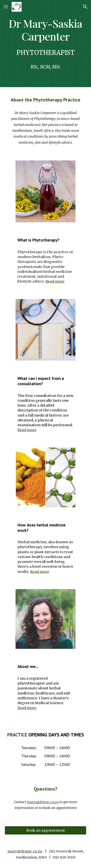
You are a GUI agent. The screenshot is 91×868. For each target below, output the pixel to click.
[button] (6, 7)
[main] (46, 29)
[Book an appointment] (46, 830)
